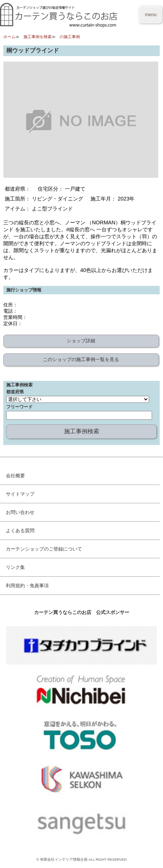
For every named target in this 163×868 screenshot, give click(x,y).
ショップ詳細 (81, 341)
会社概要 (15, 476)
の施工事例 (70, 37)
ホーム (9, 37)
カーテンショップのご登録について (44, 549)
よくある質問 (20, 531)
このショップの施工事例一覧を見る (81, 359)
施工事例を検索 (38, 37)
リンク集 (15, 567)
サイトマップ (20, 494)
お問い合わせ (20, 512)
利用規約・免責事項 (27, 586)
